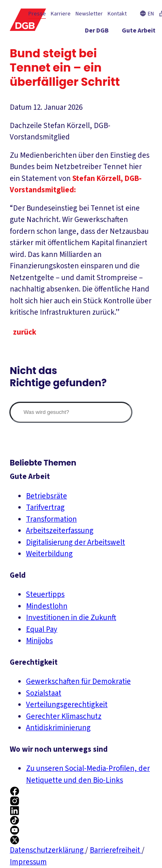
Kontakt (117, 14)
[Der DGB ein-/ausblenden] (97, 32)
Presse (37, 14)
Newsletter (89, 14)
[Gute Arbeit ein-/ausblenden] (139, 32)
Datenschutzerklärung (48, 850)
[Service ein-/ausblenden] (126, 47)
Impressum (28, 862)
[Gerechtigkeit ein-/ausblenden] (81, 47)
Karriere (61, 14)
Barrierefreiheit (116, 850)
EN (147, 14)
